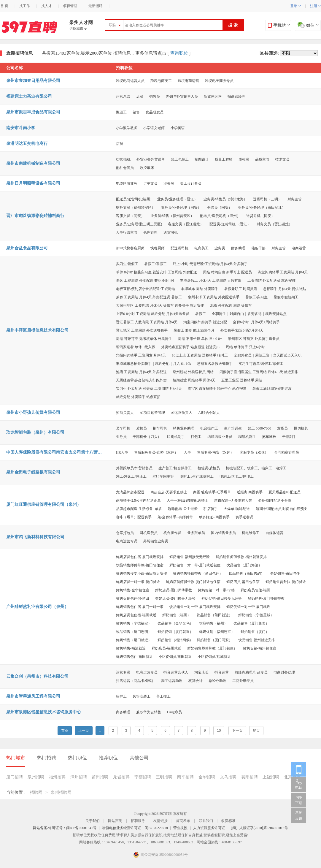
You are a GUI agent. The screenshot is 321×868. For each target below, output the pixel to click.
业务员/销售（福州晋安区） (172, 216)
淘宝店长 (201, 672)
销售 (136, 112)
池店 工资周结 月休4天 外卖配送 (141, 372)
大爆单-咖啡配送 (237, 509)
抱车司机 (160, 428)
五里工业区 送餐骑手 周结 (242, 380)
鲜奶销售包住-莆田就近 (134, 657)
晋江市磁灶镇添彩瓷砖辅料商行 (35, 216)
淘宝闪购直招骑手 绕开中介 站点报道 (217, 389)
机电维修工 (251, 533)
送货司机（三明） (267, 199)
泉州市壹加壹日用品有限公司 (33, 81)
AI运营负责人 (182, 413)
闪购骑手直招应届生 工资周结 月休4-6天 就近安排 (259, 372)
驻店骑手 (211, 509)
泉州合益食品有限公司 (27, 248)
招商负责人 (125, 413)
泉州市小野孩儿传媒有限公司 (33, 412)
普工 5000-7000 (259, 428)
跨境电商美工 (161, 81)
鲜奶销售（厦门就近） (134, 640)
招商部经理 (236, 96)
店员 (140, 96)
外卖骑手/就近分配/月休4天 (242, 330)
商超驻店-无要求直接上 (169, 492)
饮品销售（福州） (213, 623)
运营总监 (123, 96)
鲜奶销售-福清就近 (131, 648)
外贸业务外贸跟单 (151, 159)
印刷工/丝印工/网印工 (237, 476)
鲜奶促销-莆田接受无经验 (222, 598)
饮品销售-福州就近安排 (257, 640)
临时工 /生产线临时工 (197, 476)
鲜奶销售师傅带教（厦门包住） (212, 648)
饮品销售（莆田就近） (214, 615)
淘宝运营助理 (172, 681)
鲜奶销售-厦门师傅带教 (266, 598)
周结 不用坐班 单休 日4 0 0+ (200, 339)
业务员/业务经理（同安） (181, 208)
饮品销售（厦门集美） (251, 623)
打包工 (196, 437)
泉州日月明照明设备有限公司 (33, 183)
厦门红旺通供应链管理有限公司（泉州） (44, 505)
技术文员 (282, 159)
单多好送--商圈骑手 (214, 517)
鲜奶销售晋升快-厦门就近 (286, 582)
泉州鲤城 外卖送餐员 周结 (193, 372)
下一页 (237, 731)
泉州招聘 (36, 777)
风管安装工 (142, 696)
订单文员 (150, 183)
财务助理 (238, 248)
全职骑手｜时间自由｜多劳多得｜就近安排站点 (249, 314)
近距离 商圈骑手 (250, 492)
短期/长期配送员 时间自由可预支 (282, 509)
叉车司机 (123, 428)
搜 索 (233, 25)
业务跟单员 (196, 533)
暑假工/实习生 (256, 297)
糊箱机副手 (247, 437)
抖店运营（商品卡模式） (136, 681)
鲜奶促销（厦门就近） (175, 632)
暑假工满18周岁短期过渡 (272, 389)
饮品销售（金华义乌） (175, 623)
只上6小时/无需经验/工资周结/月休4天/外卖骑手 (210, 264)
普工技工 (163, 696)
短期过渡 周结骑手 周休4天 (194, 380)
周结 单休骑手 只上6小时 (245, 347)
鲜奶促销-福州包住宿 (260, 648)
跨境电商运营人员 (130, 81)
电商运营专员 (127, 541)
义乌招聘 (228, 777)
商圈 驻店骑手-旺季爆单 (212, 492)
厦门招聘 (15, 777)
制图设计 (202, 159)
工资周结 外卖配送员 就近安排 (271, 281)
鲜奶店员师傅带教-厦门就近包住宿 (193, 582)
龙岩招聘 (121, 777)
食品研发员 (155, 112)
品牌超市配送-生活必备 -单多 (139, 509)
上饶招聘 (271, 777)
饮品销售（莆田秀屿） (247, 574)
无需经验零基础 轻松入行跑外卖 (141, 380)
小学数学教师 (127, 128)
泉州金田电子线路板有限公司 (33, 472)
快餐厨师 (158, 248)
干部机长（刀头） (147, 437)
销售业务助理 (184, 428)
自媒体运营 (274, 533)
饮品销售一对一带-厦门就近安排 (195, 607)
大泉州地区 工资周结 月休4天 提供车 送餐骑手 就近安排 (160, 305)
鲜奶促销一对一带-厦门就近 (248, 607)
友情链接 (160, 821)
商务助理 (123, 712)
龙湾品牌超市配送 (130, 492)
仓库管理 (150, 232)
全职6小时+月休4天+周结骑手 (256, 322)
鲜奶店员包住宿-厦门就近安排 (140, 557)
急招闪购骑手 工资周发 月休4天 (141, 355)
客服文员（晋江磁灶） (186, 224)
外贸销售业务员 (156, 541)
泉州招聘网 (61, 792)
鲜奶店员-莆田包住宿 (243, 582)
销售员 (155, 96)
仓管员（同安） (220, 208)
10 (219, 731)
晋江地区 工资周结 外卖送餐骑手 (142, 330)
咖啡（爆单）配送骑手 (134, 517)
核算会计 (196, 681)
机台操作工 (209, 428)
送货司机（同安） (260, 216)
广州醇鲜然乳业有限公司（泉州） (37, 607)
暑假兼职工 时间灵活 (241, 289)
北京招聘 (292, 777)
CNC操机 (123, 159)
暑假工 (201, 314)
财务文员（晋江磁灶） (274, 224)
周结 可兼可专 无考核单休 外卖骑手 (144, 339)
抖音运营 (222, 672)
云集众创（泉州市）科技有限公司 (37, 676)
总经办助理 (217, 681)
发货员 (282, 428)
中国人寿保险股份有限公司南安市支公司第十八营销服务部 (55, 452)
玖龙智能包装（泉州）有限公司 (35, 432)
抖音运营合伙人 (176, 672)
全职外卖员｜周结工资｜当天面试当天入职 (268, 355)
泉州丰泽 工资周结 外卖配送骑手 (214, 297)
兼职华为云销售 (149, 712)
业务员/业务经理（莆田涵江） (262, 208)
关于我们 (93, 821)
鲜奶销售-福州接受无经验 (190, 557)
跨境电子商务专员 (219, 81)
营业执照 (180, 828)
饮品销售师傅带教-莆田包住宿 (140, 565)
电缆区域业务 (127, 183)
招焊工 (121, 696)
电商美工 (201, 248)
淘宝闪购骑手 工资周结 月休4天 (283, 272)
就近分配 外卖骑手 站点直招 (138, 397)
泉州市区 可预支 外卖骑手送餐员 (254, 339)
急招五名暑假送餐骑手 (215, 364)
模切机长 (301, 428)
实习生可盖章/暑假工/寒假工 (261, 364)
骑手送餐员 (244, 517)
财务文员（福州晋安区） (136, 208)
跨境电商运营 (188, 81)
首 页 (4, 6)
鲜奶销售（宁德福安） (134, 623)
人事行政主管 (127, 232)
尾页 (256, 731)
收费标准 (228, 821)
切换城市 (78, 28)
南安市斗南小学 (21, 128)
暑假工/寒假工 (155, 264)
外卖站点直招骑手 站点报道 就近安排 (190, 347)
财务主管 (295, 199)
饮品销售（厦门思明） (134, 632)
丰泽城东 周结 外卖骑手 (200, 289)
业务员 (169, 183)
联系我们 (206, 821)
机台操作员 (172, 533)
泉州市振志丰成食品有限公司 (33, 112)
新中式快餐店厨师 (130, 248)
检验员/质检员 (209, 468)
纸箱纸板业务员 (220, 437)
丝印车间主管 (163, 476)
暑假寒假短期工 (286, 297)
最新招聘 (96, 6)
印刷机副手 (176, 437)
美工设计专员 (191, 183)
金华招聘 (207, 777)
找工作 (25, 6)
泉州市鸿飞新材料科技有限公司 (35, 537)
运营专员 (123, 672)
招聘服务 (138, 821)
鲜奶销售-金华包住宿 (133, 590)
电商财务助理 (284, 672)
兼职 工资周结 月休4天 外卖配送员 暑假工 (149, 297)
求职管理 (70, 6)
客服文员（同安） (130, 216)
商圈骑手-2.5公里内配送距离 (138, 500)
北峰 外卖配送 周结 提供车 (231, 305)
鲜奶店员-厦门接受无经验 (175, 598)
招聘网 (36, 792)
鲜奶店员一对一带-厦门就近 (138, 582)
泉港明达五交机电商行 (27, 144)
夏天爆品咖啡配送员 (285, 492)
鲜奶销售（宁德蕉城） (256, 615)
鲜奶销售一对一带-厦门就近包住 (195, 565)
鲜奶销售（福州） (177, 615)
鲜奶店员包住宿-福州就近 (136, 615)
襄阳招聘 (250, 777)
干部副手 (289, 437)
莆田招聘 (100, 777)
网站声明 (115, 821)
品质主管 (262, 159)
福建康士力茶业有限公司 (29, 96)
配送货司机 (179, 248)
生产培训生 (233, 428)
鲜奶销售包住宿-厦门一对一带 (140, 607)
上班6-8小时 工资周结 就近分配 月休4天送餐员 (153, 314)
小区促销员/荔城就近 (214, 657)
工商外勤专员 (243, 681)
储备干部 (258, 248)
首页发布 (183, 821)
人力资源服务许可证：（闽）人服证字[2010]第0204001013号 (241, 828)
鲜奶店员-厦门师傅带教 (174, 590)
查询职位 (179, 53)
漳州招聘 (79, 777)
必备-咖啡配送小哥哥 (275, 500)
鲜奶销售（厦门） (255, 632)
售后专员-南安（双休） (215, 452)
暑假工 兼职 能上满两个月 (194, 330)
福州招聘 (57, 777)
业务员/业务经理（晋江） (177, 199)
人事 (187, 452)
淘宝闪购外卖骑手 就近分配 (205, 322)
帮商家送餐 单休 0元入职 (136, 347)
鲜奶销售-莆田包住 (285, 574)
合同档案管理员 (287, 452)
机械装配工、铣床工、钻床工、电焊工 (256, 468)
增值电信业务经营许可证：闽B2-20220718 (135, 828)
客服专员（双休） (254, 452)
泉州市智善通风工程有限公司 (33, 696)
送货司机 (171, 232)
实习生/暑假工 (127, 264)
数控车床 (147, 168)
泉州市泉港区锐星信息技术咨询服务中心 (44, 712)
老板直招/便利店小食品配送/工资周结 (146, 289)
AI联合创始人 (209, 413)
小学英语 (178, 128)
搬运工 (121, 112)
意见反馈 (299, 815)
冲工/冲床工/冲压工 (131, 476)
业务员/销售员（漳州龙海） (225, 199)
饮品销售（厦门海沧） (244, 565)
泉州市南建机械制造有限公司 (33, 163)
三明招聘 (164, 777)
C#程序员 (174, 712)
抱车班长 (269, 437)
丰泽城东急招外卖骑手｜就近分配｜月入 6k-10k (154, 364)
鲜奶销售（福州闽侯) (174, 640)
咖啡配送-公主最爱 (183, 509)
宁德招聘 (143, 777)
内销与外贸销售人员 (182, 96)
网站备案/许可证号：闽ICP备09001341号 (65, 828)
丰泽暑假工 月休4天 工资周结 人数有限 (211, 281)
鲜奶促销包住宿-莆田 (133, 598)
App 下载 (299, 800)
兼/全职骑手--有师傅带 (175, 517)
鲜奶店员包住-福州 (255, 590)
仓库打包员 (125, 533)
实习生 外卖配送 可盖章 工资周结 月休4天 (149, 389)
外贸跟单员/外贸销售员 (134, 468)
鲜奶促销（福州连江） (217, 632)
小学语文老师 (154, 128)
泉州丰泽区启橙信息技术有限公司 (37, 330)
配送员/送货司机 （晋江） (230, 224)
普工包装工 (180, 159)
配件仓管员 (125, 168)
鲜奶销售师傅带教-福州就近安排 (241, 557)
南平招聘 (185, 777)
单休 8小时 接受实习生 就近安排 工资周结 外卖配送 (156, 272)
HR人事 (122, 452)
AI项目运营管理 (152, 413)
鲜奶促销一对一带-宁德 (216, 590)
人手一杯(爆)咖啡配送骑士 (187, 500)
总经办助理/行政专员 (251, 672)
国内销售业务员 (223, 533)
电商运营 (299, 248)
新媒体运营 (213, 96)
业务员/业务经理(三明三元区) (139, 224)
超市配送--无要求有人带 (233, 500)
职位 (113, 25)
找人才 (47, 6)
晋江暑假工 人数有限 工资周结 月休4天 (147, 322)
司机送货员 (149, 533)
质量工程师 (224, 159)
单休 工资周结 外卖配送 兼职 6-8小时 (145, 281)
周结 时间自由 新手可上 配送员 (227, 272)
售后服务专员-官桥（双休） (156, 452)
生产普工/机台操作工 (175, 468)
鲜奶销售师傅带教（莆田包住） (198, 574)
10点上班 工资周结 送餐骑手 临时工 (200, 355)
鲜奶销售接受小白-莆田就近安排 (142, 574)
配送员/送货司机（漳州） (220, 216)
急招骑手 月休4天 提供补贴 (285, 289)
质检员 (244, 159)
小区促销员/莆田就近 (175, 657)
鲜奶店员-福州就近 (166, 648)
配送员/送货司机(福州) (134, 199)
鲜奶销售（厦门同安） (214, 640)
